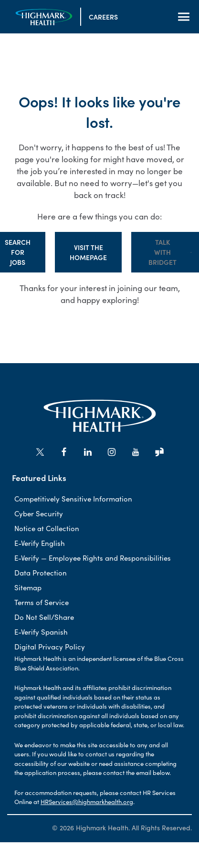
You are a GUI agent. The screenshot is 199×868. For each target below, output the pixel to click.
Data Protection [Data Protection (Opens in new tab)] (41, 572)
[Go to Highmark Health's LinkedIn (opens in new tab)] (88, 452)
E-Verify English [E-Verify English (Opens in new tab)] (40, 543)
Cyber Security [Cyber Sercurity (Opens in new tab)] (39, 513)
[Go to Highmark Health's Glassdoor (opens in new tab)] (159, 452)
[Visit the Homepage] (44, 17)
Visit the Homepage (88, 252)
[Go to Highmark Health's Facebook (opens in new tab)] (64, 452)
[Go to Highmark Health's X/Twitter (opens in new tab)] (40, 452)
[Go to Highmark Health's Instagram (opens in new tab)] (112, 452)
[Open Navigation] (184, 17)
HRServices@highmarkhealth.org (87, 801)
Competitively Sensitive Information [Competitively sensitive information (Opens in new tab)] (73, 498)
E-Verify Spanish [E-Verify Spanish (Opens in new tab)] (41, 632)
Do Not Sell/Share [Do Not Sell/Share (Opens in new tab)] (44, 617)
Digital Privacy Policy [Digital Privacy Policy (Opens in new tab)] (50, 646)
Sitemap (28, 587)
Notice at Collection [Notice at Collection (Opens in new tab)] (47, 528)
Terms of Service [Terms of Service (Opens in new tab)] (42, 602)
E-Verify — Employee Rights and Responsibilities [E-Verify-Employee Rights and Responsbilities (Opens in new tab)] (93, 558)
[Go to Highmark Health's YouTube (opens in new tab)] (136, 452)
